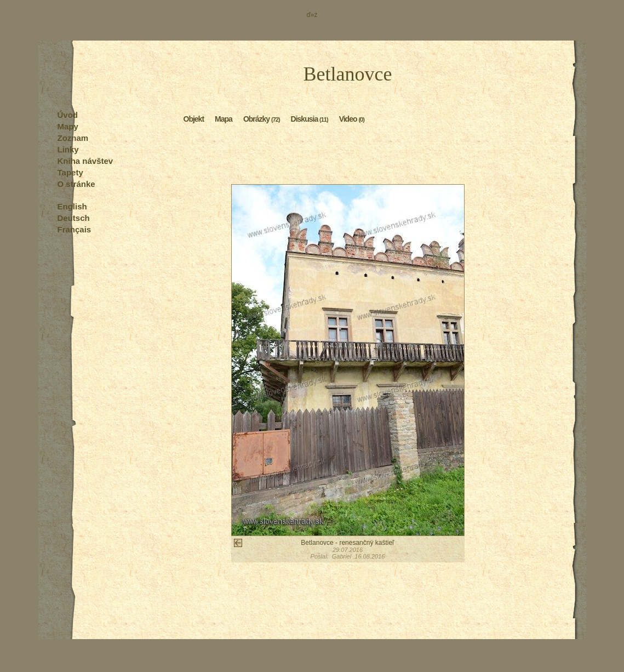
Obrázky (262, 118)
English (72, 206)
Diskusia (310, 118)
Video (352, 118)
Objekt (194, 118)
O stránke (76, 184)
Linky (68, 149)
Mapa (224, 118)
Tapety (70, 172)
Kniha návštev (85, 161)
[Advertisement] (348, 157)
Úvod (68, 115)
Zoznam (73, 138)
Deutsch (74, 218)
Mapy (68, 126)
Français (75, 229)
